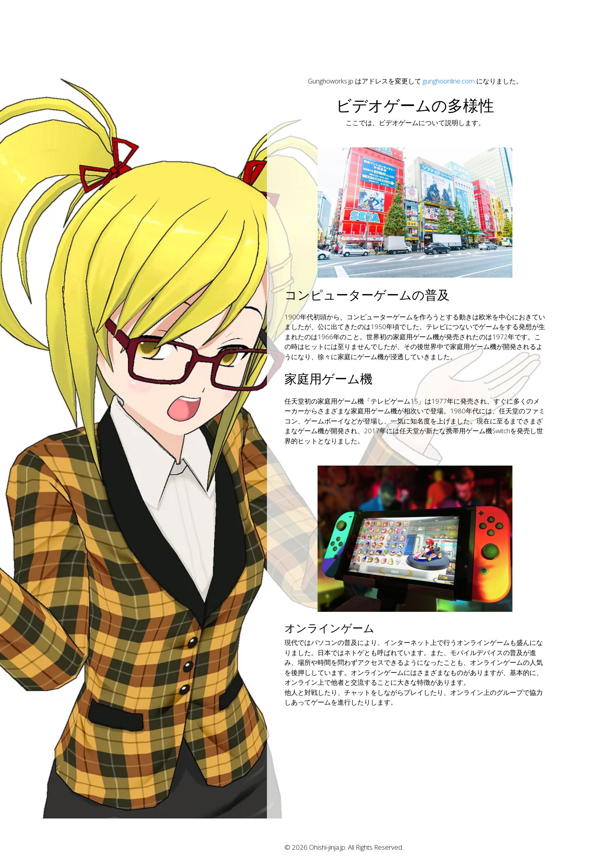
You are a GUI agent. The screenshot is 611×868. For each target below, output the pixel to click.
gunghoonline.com (449, 81)
